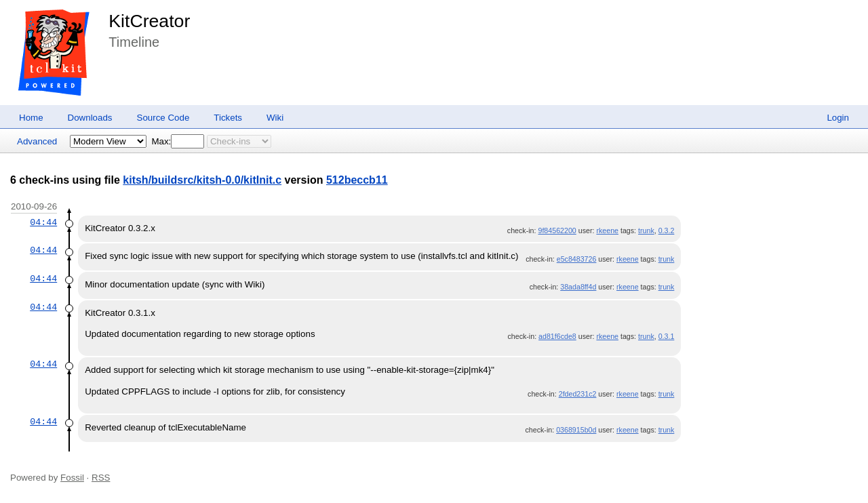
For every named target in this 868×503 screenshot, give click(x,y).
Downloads (90, 118)
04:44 (43, 222)
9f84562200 (557, 230)
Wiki (275, 118)
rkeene (607, 230)
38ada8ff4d (578, 287)
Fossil (72, 478)
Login (838, 118)
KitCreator (149, 21)
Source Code (163, 118)
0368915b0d (576, 430)
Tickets (228, 118)
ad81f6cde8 (557, 336)
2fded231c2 (578, 394)
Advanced (37, 141)
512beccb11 (357, 180)
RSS (101, 478)
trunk (646, 230)
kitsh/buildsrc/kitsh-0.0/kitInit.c (202, 180)
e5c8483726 (577, 259)
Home (31, 118)
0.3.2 (667, 230)
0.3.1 (667, 336)
